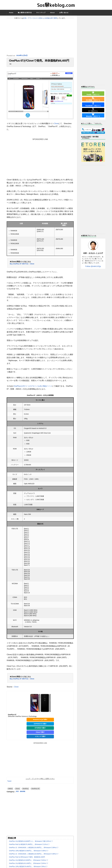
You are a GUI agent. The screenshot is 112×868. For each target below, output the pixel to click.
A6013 (10, 791)
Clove (56, 126)
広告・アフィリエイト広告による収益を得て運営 (40, 18)
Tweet (9, 783)
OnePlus (26, 791)
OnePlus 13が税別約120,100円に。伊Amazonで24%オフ (28, 866)
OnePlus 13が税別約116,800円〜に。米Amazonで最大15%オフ (31, 843)
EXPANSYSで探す (40, 726)
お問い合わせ (64, 13)
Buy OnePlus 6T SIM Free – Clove (22, 266)
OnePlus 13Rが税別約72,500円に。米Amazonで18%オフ (29, 853)
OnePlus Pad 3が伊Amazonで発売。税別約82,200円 (27, 859)
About (52, 13)
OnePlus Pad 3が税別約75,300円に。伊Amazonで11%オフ (29, 847)
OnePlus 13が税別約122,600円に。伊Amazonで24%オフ (28, 862)
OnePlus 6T (36, 791)
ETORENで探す (40, 730)
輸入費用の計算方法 (25, 13)
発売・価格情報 (22, 794)
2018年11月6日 (22, 56)
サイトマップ (41, 13)
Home (11, 13)
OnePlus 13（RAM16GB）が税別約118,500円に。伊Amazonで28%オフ (34, 856)
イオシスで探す (40, 739)
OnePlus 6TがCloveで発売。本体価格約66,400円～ (39, 63)
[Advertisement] (40, 37)
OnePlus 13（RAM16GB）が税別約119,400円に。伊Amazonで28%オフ (34, 850)
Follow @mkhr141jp (93, 266)
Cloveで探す (40, 734)
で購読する (93, 93)
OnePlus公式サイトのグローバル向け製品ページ (33, 388)
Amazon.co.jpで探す (40, 722)
